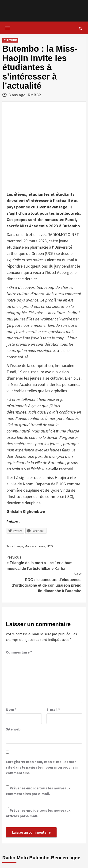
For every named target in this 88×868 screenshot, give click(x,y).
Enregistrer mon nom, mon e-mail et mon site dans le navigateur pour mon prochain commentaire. (42, 767)
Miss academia (35, 546)
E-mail (53, 709)
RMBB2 (34, 95)
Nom (11, 709)
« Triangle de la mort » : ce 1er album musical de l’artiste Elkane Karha (44, 563)
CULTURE (10, 40)
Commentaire (19, 652)
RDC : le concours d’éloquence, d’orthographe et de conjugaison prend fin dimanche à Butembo (44, 582)
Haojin (19, 546)
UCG (50, 546)
